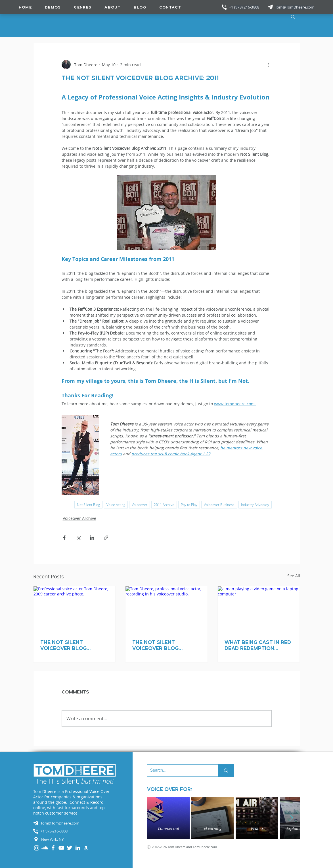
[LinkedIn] (78, 848)
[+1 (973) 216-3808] (245, 7)
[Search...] (178, 771)
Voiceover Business (219, 505)
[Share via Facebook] (64, 538)
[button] (83, 7)
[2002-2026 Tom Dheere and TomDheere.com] (189, 847)
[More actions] (268, 65)
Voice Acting (116, 505)
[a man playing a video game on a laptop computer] (259, 609)
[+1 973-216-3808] (75, 831)
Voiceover (140, 505)
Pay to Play (189, 505)
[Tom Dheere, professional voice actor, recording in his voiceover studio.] (166, 609)
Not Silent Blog (88, 505)
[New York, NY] (75, 839)
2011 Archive (164, 505)
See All (294, 576)
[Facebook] (53, 848)
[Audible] (86, 848)
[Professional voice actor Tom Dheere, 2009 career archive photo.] (75, 609)
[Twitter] (70, 848)
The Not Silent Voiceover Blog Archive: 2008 (155, 645)
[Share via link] (106, 538)
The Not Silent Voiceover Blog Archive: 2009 (63, 645)
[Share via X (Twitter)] (78, 538)
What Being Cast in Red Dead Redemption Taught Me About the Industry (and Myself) (258, 645)
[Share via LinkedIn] (92, 538)
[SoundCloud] (45, 848)
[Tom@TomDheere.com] (295, 7)
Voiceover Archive (79, 518)
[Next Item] (291, 818)
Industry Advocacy (255, 505)
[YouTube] (61, 848)
